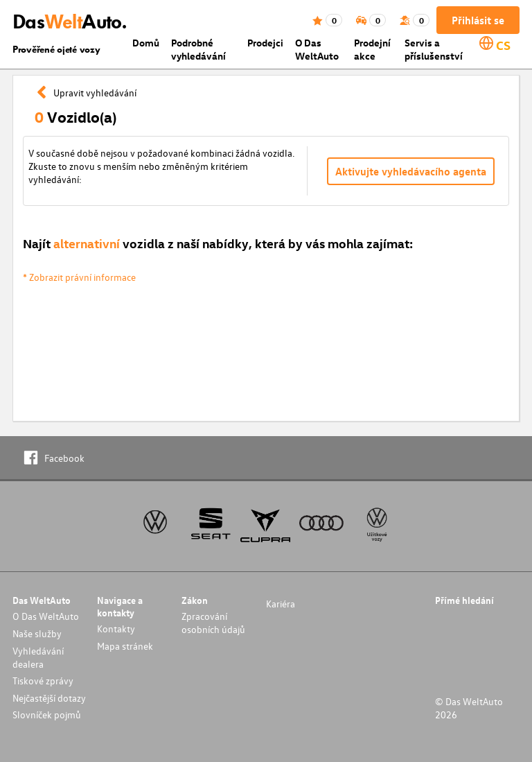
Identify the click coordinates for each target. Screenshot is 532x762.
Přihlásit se (478, 20)
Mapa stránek (125, 646)
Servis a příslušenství (434, 49)
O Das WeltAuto (317, 49)
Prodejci (265, 43)
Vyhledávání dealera (38, 657)
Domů (146, 43)
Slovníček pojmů (47, 715)
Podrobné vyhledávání (198, 49)
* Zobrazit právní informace (79, 277)
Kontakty (116, 629)
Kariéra (281, 604)
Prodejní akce (372, 49)
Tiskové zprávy (43, 681)
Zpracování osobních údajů (213, 623)
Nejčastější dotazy (49, 698)
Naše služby (37, 633)
